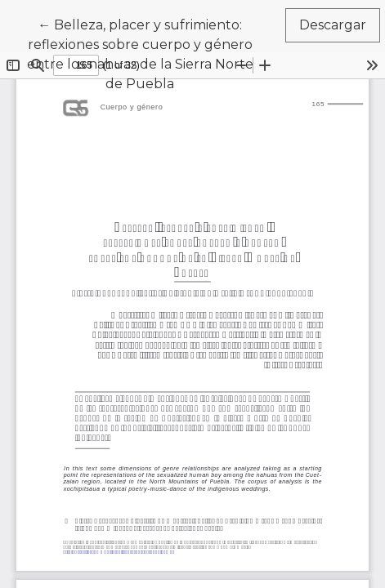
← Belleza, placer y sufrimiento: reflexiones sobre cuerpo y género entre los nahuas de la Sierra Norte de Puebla (145, 53)
